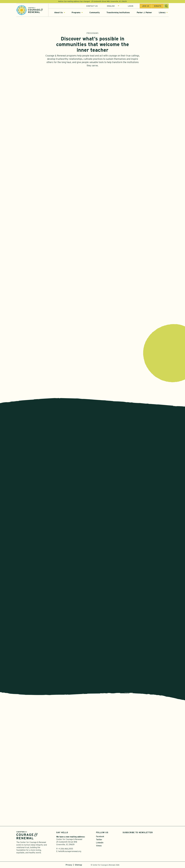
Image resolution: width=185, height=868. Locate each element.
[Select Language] (113, 6)
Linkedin (100, 843)
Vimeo (99, 846)
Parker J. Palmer (144, 13)
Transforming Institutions (118, 13)
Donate (158, 6)
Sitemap (78, 865)
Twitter (99, 840)
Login (131, 6)
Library (162, 13)
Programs (76, 13)
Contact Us (92, 6)
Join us (146, 6)
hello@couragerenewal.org (70, 851)
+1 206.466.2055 (66, 849)
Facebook (100, 837)
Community (95, 13)
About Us (59, 13)
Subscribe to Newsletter (138, 833)
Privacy (69, 865)
